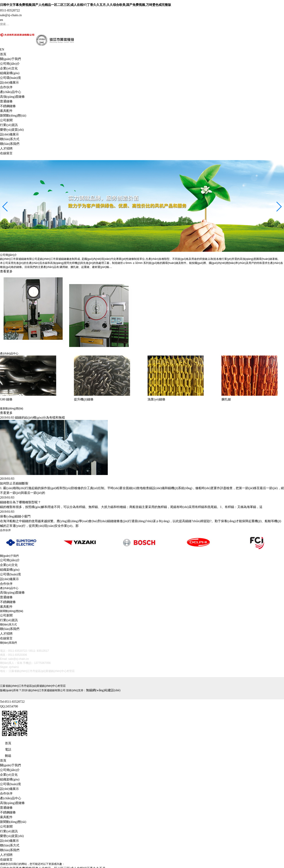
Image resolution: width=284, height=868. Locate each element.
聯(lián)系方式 (10, 139)
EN (2, 50)
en (1, 20)
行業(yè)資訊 (9, 125)
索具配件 (6, 111)
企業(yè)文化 (9, 68)
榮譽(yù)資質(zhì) (12, 130)
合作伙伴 (6, 87)
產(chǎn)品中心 (11, 92)
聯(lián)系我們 (10, 144)
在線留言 (6, 153)
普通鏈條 (6, 101)
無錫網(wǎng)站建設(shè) (103, 690)
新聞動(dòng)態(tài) (13, 116)
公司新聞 (6, 120)
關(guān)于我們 (10, 59)
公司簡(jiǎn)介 (10, 64)
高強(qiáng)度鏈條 (12, 97)
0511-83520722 (10, 10)
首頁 (3, 54)
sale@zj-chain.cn (11, 15)
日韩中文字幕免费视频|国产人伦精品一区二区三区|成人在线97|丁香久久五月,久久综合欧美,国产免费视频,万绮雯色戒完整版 (86, 5)
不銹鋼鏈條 (8, 106)
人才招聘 (6, 149)
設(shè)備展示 (9, 83)
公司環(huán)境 (10, 78)
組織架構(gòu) (10, 73)
